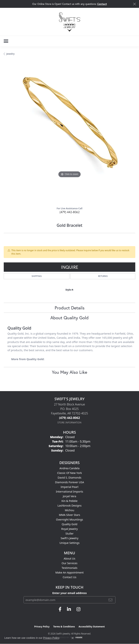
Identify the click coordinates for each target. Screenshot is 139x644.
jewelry (10, 54)
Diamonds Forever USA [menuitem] (69, 482)
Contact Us (69, 577)
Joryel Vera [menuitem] (70, 496)
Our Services (69, 563)
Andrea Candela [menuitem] (69, 468)
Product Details (70, 308)
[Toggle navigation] (6, 41)
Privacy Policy (42, 627)
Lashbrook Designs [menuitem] (69, 506)
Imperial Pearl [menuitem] (69, 487)
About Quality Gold (69, 318)
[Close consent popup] (73, 638)
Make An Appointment (70, 572)
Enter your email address (69, 593)
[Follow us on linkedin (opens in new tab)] (69, 609)
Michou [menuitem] (69, 510)
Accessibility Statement (92, 627)
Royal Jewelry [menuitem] (69, 529)
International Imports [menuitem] (70, 492)
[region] (69, 133)
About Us (70, 558)
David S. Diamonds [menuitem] (69, 478)
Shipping (37, 276)
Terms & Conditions (64, 627)
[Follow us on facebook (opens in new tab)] (60, 609)
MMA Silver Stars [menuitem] (70, 515)
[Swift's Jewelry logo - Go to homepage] (70, 22)
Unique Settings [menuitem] (69, 543)
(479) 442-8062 (70, 212)
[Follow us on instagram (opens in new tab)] (78, 609)
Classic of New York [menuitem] (69, 473)
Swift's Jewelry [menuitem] (69, 538)
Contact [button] (102, 4)
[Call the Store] (70, 418)
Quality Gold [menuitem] (70, 524)
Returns (103, 276)
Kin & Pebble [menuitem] (70, 501)
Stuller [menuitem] (69, 533)
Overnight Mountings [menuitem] (69, 520)
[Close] (134, 4)
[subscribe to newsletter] (110, 600)
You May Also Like (69, 372)
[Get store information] (69, 423)
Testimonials (69, 568)
